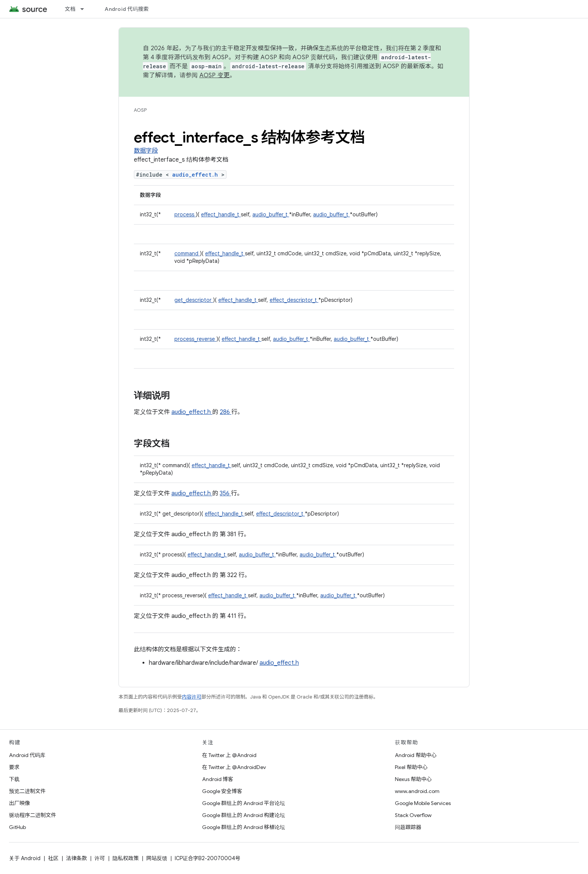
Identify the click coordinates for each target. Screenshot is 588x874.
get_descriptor (194, 300)
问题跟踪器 (408, 827)
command (187, 253)
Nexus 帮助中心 (413, 779)
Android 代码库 (27, 755)
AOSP (140, 110)
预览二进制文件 (27, 791)
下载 (14, 779)
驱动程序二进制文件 (33, 815)
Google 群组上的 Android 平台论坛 (244, 803)
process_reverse (195, 339)
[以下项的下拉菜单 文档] (85, 9)
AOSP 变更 (215, 75)
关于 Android (25, 858)
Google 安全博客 (222, 791)
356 (225, 493)
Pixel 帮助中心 (411, 767)
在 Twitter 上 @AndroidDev (234, 767)
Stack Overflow (413, 815)
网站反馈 (157, 858)
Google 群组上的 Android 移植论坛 (244, 827)
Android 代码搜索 (127, 9)
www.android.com (417, 791)
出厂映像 (19, 803)
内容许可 (192, 697)
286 (226, 412)
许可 (100, 858)
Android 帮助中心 (416, 755)
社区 (53, 858)
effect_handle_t (221, 214)
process (185, 214)
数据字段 (146, 151)
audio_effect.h (197, 175)
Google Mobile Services (423, 803)
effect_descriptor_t (294, 300)
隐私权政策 (126, 858)
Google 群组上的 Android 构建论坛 (244, 815)
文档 (70, 9)
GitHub (17, 827)
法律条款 (76, 858)
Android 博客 (218, 779)
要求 (14, 767)
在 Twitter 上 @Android (229, 755)
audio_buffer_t (271, 214)
